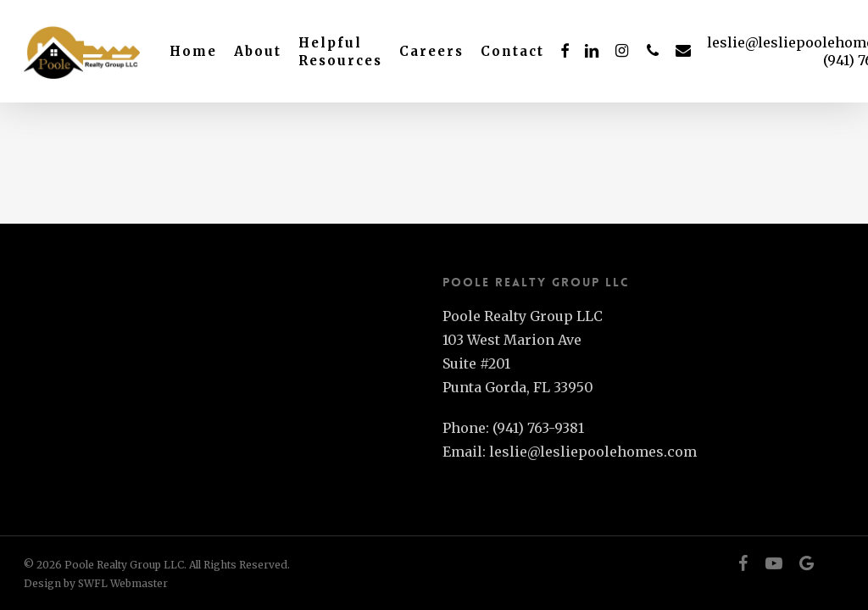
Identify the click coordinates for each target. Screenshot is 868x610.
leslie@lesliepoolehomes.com (593, 452)
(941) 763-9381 (538, 428)
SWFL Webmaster (123, 583)
